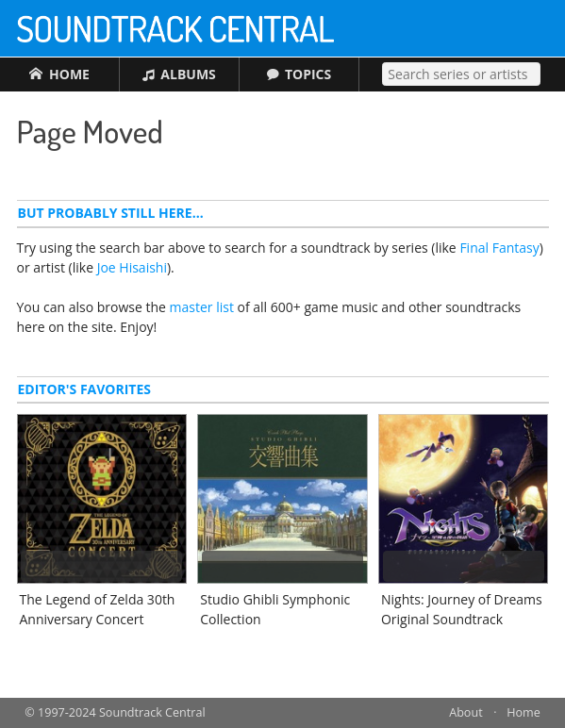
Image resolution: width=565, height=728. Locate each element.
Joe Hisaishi (132, 267)
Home (523, 712)
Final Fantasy (499, 248)
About (465, 712)
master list (202, 307)
